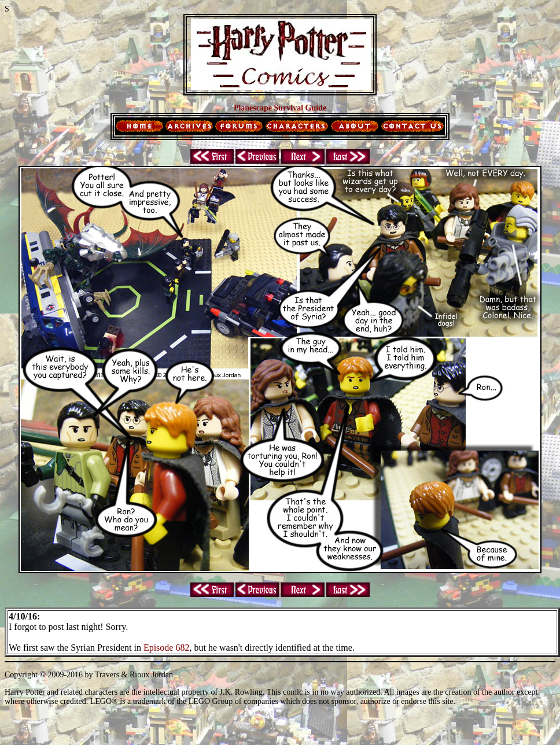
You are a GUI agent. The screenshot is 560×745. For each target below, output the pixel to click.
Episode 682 (167, 648)
